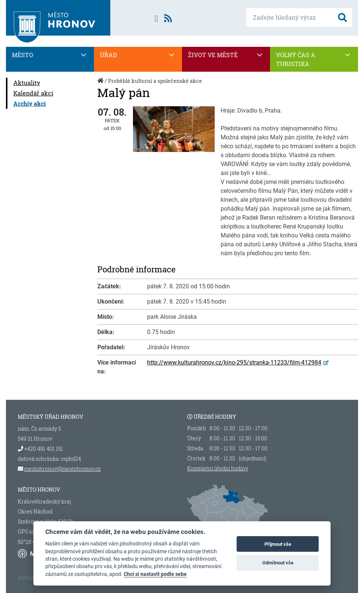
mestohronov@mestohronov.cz (62, 469)
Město (50, 55)
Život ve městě (226, 55)
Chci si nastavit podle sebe (155, 574)
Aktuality (27, 83)
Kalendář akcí (33, 93)
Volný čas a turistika (314, 59)
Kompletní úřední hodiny (218, 469)
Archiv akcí (30, 103)
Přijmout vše (278, 544)
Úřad (138, 55)
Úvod (101, 85)
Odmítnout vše (278, 563)
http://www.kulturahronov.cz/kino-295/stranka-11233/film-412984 (234, 362)
